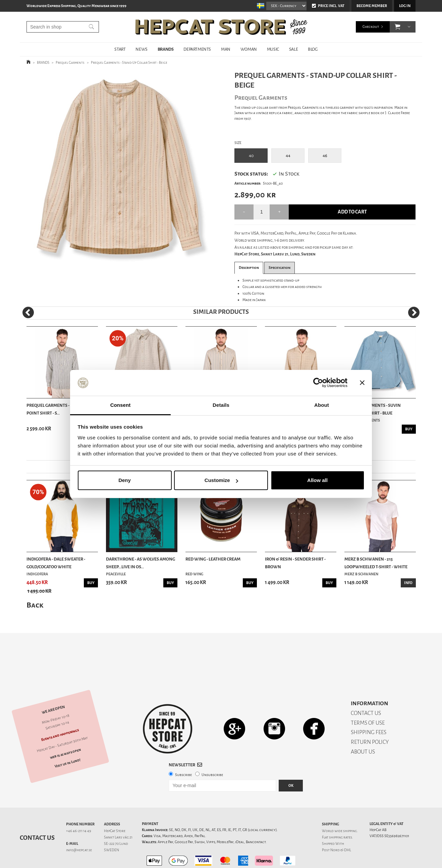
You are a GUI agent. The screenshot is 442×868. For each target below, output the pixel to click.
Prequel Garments (70, 63)
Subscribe (183, 751)
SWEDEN (112, 827)
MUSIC (273, 49)
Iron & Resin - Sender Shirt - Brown (295, 563)
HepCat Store (115, 807)
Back (35, 605)
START (120, 49)
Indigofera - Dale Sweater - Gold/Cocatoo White (56, 563)
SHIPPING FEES (369, 709)
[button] (398, 27)
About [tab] (322, 405)
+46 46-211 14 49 (79, 807)
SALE (293, 49)
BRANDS (166, 49)
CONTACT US (366, 690)
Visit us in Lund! (68, 740)
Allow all (317, 480)
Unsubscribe (212, 751)
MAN (226, 49)
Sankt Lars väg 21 (118, 814)
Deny (125, 480)
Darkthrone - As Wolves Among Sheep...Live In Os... (141, 563)
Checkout (371, 27)
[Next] (414, 312)
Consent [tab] (121, 405)
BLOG (313, 49)
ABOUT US (363, 728)
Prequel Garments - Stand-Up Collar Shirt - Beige (129, 63)
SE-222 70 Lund (116, 820)
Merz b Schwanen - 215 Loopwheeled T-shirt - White (376, 563)
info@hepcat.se (79, 827)
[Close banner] (362, 383)
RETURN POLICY (370, 718)
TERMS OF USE (368, 699)
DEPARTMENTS (197, 49)
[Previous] (28, 312)
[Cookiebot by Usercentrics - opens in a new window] (318, 383)
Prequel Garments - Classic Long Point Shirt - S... (62, 409)
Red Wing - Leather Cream (213, 559)
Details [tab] (221, 405)
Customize (221, 480)
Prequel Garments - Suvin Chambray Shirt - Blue (373, 409)
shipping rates (340, 814)
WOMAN (249, 49)
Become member (372, 6)
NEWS (141, 49)
